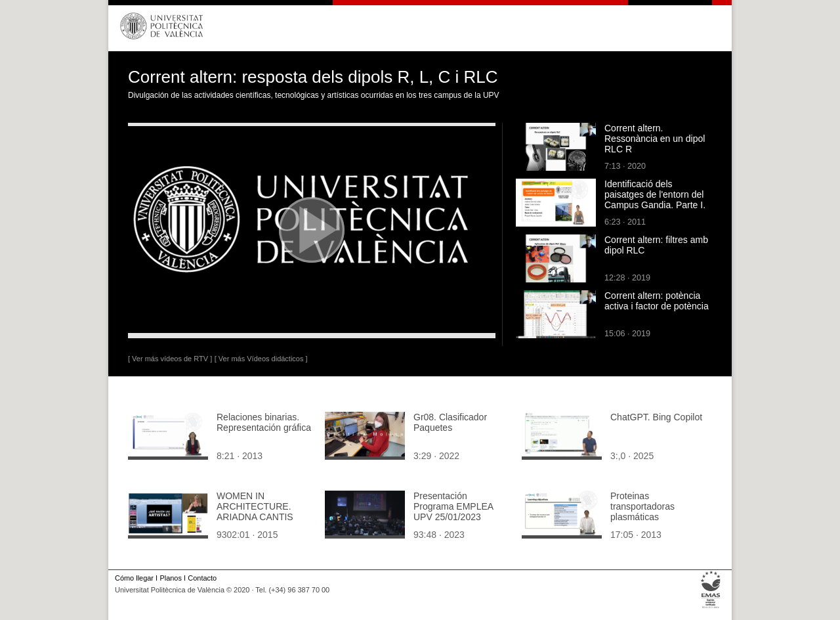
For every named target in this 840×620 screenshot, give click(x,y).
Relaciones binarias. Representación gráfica (264, 422)
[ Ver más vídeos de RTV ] (170, 359)
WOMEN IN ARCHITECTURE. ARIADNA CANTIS (255, 506)
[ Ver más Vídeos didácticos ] (261, 359)
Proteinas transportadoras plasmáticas (642, 506)
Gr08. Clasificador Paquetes (450, 422)
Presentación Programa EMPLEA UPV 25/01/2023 (453, 506)
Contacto (202, 578)
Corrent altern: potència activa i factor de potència (657, 301)
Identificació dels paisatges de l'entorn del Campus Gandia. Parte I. (655, 194)
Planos (170, 578)
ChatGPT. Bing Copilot (656, 417)
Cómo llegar (134, 578)
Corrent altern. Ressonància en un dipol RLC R (655, 139)
